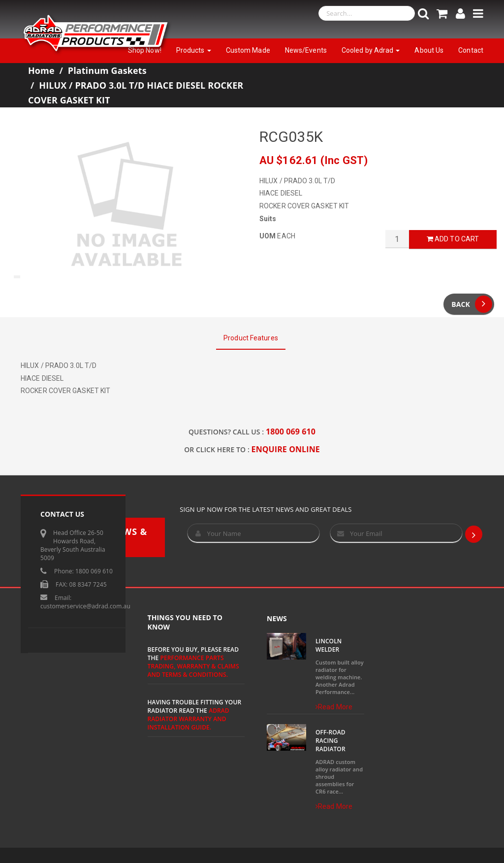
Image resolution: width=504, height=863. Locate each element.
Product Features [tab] (251, 338)
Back (472, 304)
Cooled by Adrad (371, 50)
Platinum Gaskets (107, 70)
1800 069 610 (291, 431)
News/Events (306, 50)
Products (194, 50)
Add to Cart (453, 239)
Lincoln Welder (329, 645)
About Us (429, 50)
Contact (471, 50)
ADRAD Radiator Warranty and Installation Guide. (189, 719)
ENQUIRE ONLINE (286, 449)
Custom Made (248, 50)
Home (41, 70)
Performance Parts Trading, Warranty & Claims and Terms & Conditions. (193, 666)
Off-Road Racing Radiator (331, 741)
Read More (334, 707)
